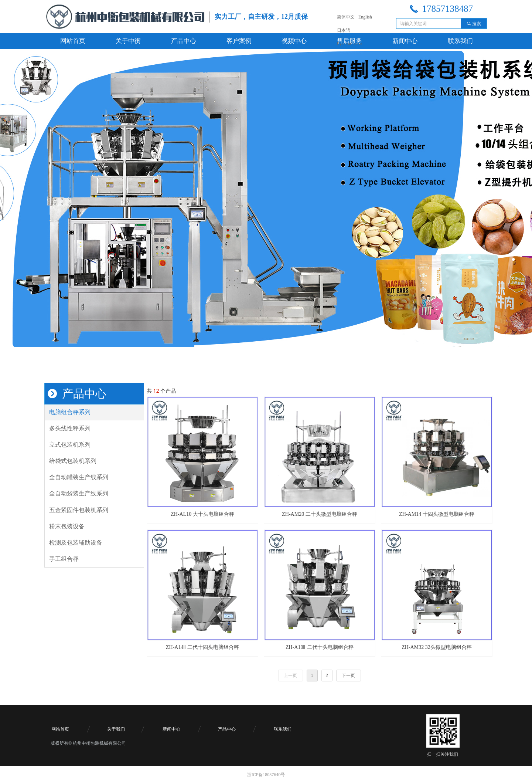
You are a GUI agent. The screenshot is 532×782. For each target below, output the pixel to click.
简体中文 (346, 17)
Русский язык (350, 44)
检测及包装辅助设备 (76, 543)
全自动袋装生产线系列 (79, 493)
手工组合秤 (64, 559)
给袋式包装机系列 (73, 461)
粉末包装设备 (67, 526)
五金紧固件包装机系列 (79, 510)
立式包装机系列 (70, 445)
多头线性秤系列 (70, 428)
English (365, 17)
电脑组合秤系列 (70, 412)
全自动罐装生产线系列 (79, 477)
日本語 (344, 30)
